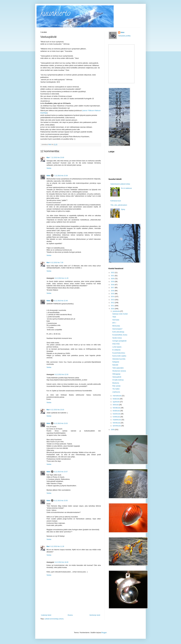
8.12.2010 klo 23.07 (61, 472)
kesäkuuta (116, 411)
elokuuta (116, 405)
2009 (113, 430)
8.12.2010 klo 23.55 (61, 501)
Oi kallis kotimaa (118, 380)
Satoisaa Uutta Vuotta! (120, 314)
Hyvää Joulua (117, 338)
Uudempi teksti (46, 615)
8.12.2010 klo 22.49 (61, 301)
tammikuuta (117, 426)
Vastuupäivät (117, 377)
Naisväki (115, 365)
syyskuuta (116, 402)
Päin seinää (116, 386)
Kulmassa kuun (116, 201)
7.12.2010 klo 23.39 (61, 176)
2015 (113, 294)
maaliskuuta (117, 420)
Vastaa (49, 168)
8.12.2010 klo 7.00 (57, 263)
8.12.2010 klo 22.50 (62, 375)
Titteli (114, 317)
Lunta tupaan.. (117, 347)
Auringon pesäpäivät (119, 341)
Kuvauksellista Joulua (120, 335)
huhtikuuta (117, 417)
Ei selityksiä (116, 350)
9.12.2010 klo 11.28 (57, 546)
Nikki (48, 176)
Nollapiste (116, 362)
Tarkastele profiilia (124, 36)
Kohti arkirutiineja (118, 332)
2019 (113, 282)
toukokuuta (117, 414)
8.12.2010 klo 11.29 (62, 278)
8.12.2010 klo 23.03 (57, 410)
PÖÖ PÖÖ (116, 344)
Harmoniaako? (117, 329)
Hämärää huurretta (119, 359)
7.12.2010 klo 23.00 (57, 158)
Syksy (123, 209)
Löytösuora (116, 392)
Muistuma (116, 383)
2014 (113, 297)
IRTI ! (114, 323)
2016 (113, 291)
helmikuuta (117, 423)
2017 (113, 288)
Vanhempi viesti (95, 615)
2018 (113, 285)
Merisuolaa (116, 326)
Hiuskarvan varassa (119, 371)
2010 (113, 309)
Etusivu (70, 615)
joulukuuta (116, 311)
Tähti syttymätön (118, 368)
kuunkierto (55, 14)
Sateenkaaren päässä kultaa (120, 184)
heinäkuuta (117, 408)
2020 (113, 279)
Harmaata (116, 320)
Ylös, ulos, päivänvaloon (119, 205)
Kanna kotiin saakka (119, 356)
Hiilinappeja (116, 374)
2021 (113, 276)
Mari (48, 158)
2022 (113, 273)
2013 (113, 300)
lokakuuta (116, 399)
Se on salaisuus (126, 188)
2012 (113, 303)
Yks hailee (116, 389)
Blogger (104, 633)
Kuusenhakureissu (119, 353)
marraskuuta (117, 396)
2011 (113, 306)
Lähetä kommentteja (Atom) (54, 619)
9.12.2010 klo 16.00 (62, 562)
